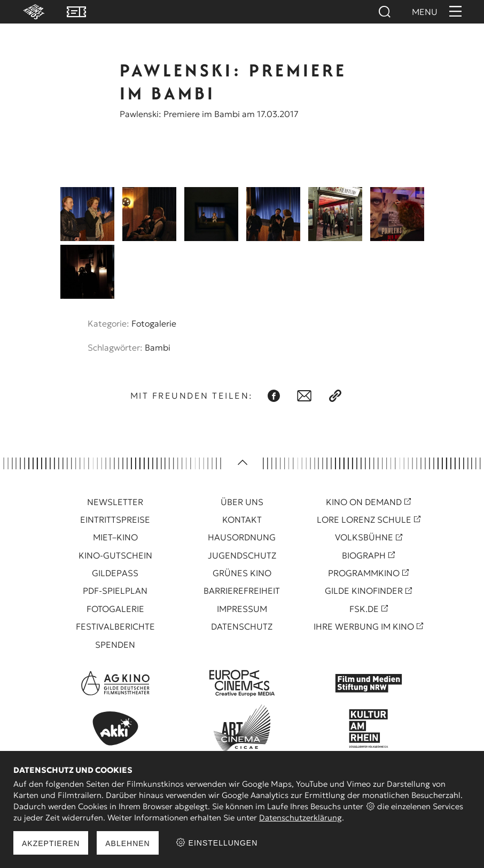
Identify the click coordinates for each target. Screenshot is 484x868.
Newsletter (115, 502)
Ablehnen (127, 843)
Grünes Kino (242, 573)
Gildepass (115, 573)
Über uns (242, 502)
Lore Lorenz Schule (364, 520)
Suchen (384, 12)
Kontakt (242, 520)
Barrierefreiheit (242, 591)
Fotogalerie (154, 323)
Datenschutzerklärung (300, 817)
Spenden (115, 645)
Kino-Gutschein (115, 555)
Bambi (158, 347)
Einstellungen (217, 843)
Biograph (364, 555)
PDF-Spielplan (115, 591)
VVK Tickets (76, 12)
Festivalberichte (115, 626)
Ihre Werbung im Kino (364, 626)
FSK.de (364, 609)
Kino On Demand (364, 502)
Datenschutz (242, 626)
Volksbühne (364, 537)
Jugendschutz (242, 555)
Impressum (242, 609)
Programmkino (364, 573)
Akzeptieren (51, 843)
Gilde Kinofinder (364, 591)
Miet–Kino (115, 537)
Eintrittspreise (115, 520)
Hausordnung (242, 537)
